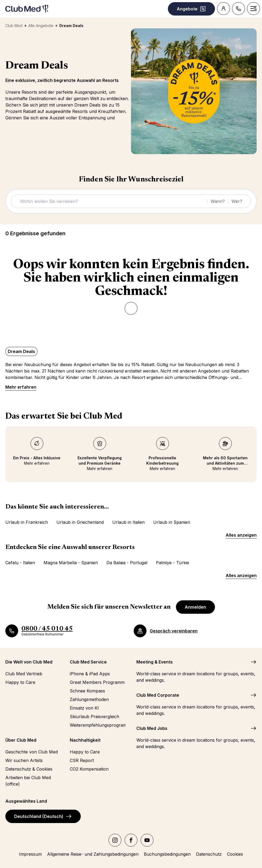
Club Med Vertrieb (24, 674)
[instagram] (115, 840)
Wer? (237, 201)
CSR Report (82, 760)
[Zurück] (131, 308)
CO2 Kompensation (89, 769)
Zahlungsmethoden (89, 699)
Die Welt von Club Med (29, 662)
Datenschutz (209, 854)
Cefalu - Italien (20, 563)
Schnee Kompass (87, 691)
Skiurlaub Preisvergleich (95, 717)
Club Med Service (88, 662)
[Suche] (111, 201)
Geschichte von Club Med (32, 752)
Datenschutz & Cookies (29, 769)
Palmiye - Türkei (172, 563)
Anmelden (195, 607)
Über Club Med (21, 740)
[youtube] (147, 840)
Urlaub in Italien (128, 522)
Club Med (14, 26)
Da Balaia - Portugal (127, 563)
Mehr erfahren (21, 387)
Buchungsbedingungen (167, 854)
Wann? (218, 201)
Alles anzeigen (241, 535)
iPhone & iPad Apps (90, 674)
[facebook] (131, 840)
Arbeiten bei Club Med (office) (28, 781)
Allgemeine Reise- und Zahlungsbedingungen (93, 854)
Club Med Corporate (158, 695)
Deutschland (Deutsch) (43, 816)
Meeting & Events (155, 662)
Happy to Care (20, 682)
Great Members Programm (97, 682)
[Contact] (238, 9)
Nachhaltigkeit (85, 740)
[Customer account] (224, 9)
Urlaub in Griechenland (80, 522)
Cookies (235, 854)
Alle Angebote (41, 26)
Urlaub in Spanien (172, 522)
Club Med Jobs (152, 728)
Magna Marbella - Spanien (71, 563)
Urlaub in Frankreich (27, 522)
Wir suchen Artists (24, 760)
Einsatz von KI (84, 708)
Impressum (30, 854)
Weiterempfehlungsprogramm (98, 725)
